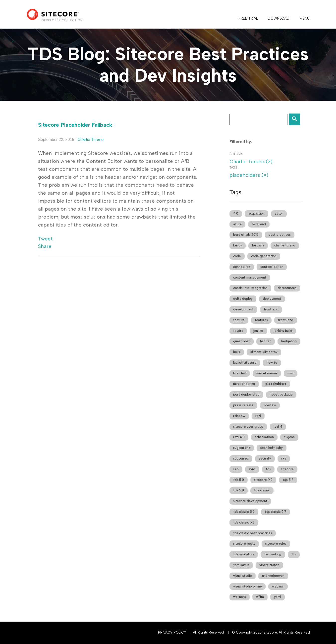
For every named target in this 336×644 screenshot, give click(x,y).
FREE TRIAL (248, 18)
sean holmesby (272, 448)
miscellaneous (267, 373)
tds (268, 469)
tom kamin (241, 565)
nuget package (281, 394)
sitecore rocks (244, 544)
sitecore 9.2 (263, 480)
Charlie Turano (90, 140)
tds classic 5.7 (276, 512)
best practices (280, 235)
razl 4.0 (239, 437)
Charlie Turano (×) (251, 162)
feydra (238, 331)
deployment (272, 299)
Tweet (45, 239)
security (265, 458)
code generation (264, 256)
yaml (278, 597)
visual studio (243, 576)
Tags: (234, 168)
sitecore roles (276, 544)
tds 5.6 (288, 480)
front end (271, 309)
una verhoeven (273, 576)
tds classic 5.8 (244, 522)
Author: (236, 154)
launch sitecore (245, 363)
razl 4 (278, 427)
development (243, 309)
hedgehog (289, 341)
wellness (240, 597)
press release (243, 405)
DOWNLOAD (279, 18)
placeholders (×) (249, 175)
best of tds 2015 (246, 235)
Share (45, 246)
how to (272, 363)
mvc (291, 373)
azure (237, 224)
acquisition (256, 213)
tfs (294, 554)
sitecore (287, 469)
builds (238, 245)
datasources (287, 288)
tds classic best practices (253, 533)
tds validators (244, 554)
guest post (242, 341)
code (237, 256)
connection (242, 267)
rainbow (239, 416)
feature (239, 320)
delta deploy (243, 299)
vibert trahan (269, 565)
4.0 (236, 213)
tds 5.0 (239, 480)
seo (236, 469)
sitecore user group (248, 427)
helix (237, 352)
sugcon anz (242, 448)
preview (270, 405)
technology (273, 554)
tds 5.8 (239, 490)
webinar (278, 586)
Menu (305, 18)
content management (250, 277)
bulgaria (258, 245)
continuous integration (250, 288)
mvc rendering (244, 384)
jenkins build (283, 331)
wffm (260, 597)
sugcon (289, 437)
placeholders (276, 384)
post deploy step (246, 394)
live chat (240, 373)
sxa (284, 458)
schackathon (264, 437)
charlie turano (285, 245)
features (261, 320)
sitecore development (250, 501)
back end (259, 224)
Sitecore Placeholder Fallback (75, 125)
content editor (272, 267)
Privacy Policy (172, 632)
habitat (266, 341)
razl (258, 416)
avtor (279, 213)
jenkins (258, 331)
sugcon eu (241, 458)
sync (252, 469)
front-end (286, 320)
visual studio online (248, 586)
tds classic (262, 490)
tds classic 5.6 (244, 512)
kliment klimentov (264, 352)
